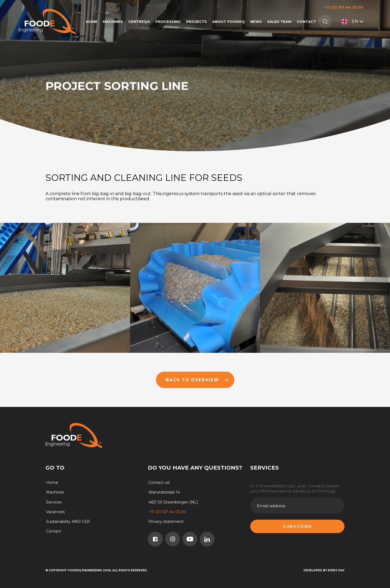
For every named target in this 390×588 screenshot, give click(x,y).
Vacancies (55, 512)
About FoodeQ (229, 22)
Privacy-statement (166, 522)
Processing (168, 22)
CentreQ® (139, 22)
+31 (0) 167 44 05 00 (344, 7)
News (256, 22)
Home (92, 22)
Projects (196, 22)
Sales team (279, 22)
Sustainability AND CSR (68, 522)
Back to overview (197, 380)
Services (54, 502)
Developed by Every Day (324, 570)
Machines (113, 22)
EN (353, 22)
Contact (307, 22)
